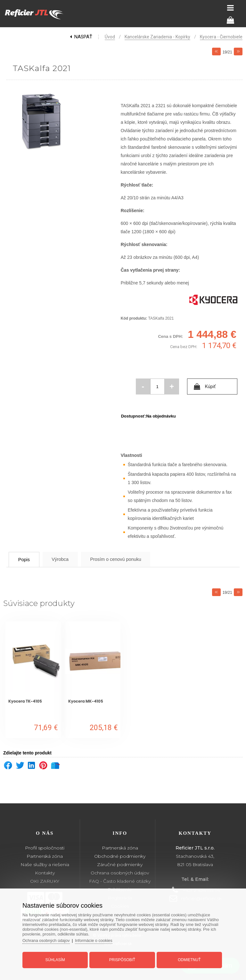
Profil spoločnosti (45, 848)
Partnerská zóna (45, 856)
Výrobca (68, 559)
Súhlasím (57, 959)
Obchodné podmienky (120, 856)
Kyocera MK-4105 (86, 701)
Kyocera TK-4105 (25, 701)
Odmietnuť (188, 959)
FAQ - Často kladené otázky (120, 881)
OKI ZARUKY (45, 881)
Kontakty (45, 873)
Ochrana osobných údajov (120, 873)
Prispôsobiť (122, 959)
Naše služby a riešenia (45, 864)
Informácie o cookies (97, 939)
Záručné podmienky (120, 864)
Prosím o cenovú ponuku (129, 559)
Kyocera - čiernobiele (221, 37)
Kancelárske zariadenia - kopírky (157, 37)
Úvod (110, 37)
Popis (27, 559)
